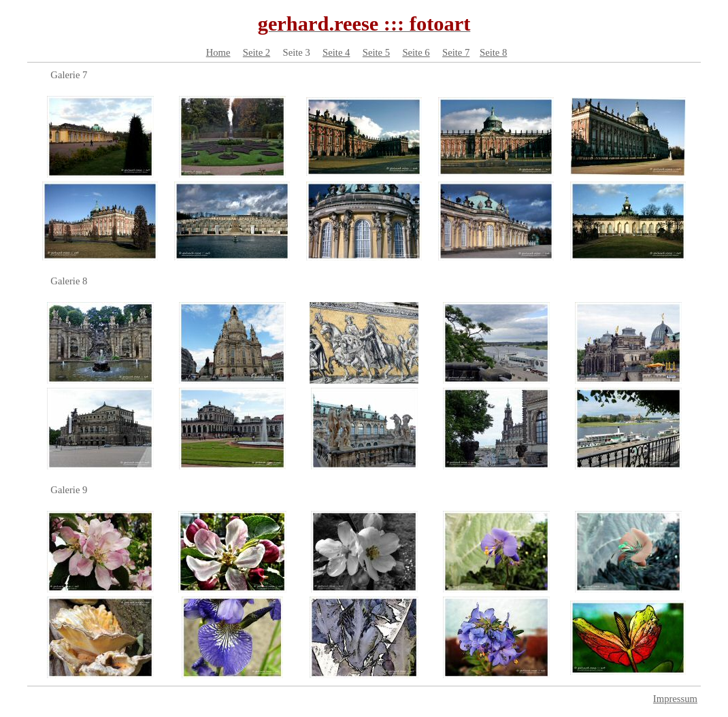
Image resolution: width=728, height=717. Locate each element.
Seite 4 (336, 52)
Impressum (675, 699)
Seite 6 (416, 52)
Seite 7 (456, 52)
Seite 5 (376, 52)
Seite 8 (493, 52)
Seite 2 (257, 52)
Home (218, 52)
